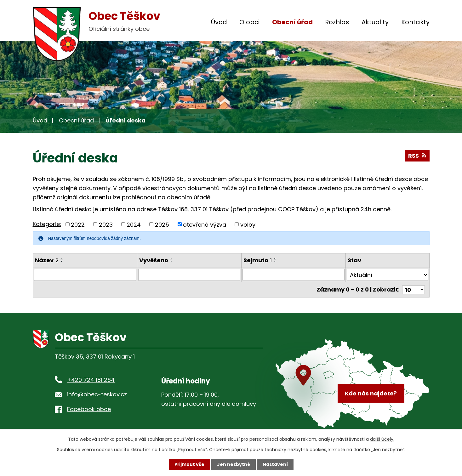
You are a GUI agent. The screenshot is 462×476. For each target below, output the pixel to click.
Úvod (219, 22)
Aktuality (375, 22)
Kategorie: (47, 224)
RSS (417, 156)
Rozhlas (337, 22)
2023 (106, 224)
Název (47, 260)
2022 (78, 224)
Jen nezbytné (234, 464)
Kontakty (415, 22)
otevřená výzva (205, 224)
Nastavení (275, 464)
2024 (134, 224)
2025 (162, 224)
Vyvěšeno (154, 260)
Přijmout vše (189, 464)
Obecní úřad (292, 22)
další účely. (382, 439)
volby (248, 224)
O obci (249, 22)
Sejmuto (258, 260)
